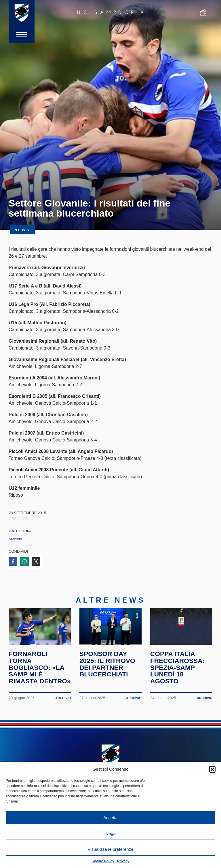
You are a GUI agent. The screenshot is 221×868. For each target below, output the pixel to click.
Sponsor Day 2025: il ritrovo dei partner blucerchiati (107, 664)
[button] (212, 769)
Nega (110, 833)
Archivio (15, 539)
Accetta (110, 818)
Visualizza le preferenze (111, 849)
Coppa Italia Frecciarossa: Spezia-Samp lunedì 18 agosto (177, 667)
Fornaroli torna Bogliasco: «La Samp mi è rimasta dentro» (40, 667)
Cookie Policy (103, 861)
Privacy (123, 861)
